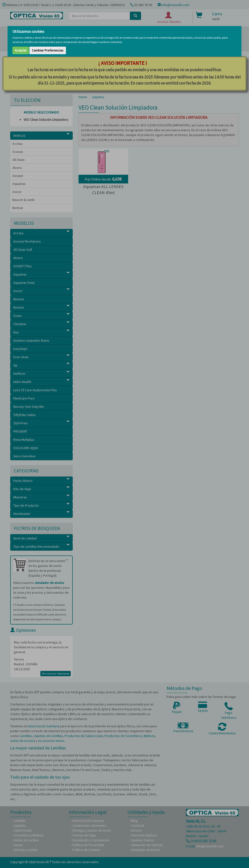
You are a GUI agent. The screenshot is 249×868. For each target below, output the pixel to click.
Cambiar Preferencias (48, 50)
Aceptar (21, 50)
